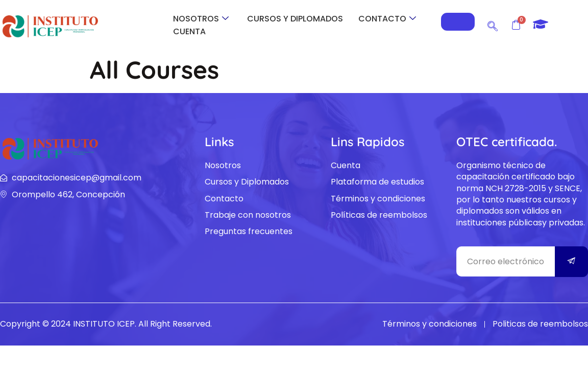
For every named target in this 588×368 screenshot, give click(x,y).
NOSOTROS (201, 19)
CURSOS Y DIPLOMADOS (295, 19)
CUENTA (189, 31)
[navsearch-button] (493, 25)
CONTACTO (387, 19)
